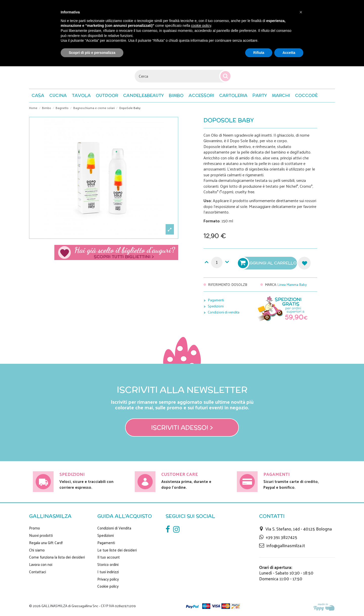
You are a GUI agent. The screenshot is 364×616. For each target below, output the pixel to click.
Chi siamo (37, 550)
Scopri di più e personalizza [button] (92, 53)
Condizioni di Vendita (114, 528)
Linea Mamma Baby (292, 284)
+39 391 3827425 (281, 537)
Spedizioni (216, 306)
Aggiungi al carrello (268, 263)
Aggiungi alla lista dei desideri (304, 263)
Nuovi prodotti (41, 535)
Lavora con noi (41, 564)
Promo (35, 528)
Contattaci (38, 572)
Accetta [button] (289, 53)
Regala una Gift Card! (46, 543)
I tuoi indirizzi (108, 572)
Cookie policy (108, 586)
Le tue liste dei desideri (117, 550)
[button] (306, 96)
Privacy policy (108, 579)
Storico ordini (108, 564)
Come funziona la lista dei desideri (57, 557)
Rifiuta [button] (259, 53)
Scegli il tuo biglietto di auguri (116, 252)
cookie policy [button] (201, 26)
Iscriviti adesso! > (182, 428)
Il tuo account (109, 557)
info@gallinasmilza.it (286, 545)
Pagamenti (216, 300)
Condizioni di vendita (224, 312)
